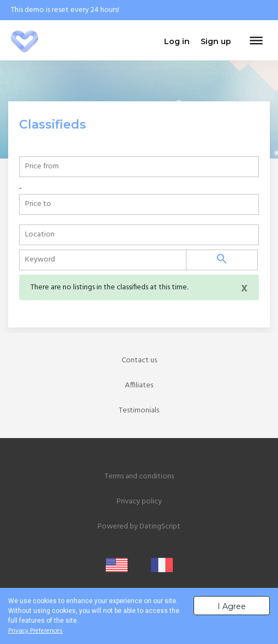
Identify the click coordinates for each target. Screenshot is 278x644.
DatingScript (160, 527)
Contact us (139, 360)
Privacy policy (139, 502)
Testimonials (139, 411)
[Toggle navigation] (256, 41)
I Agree (232, 606)
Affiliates (139, 385)
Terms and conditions (139, 476)
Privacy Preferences (35, 631)
